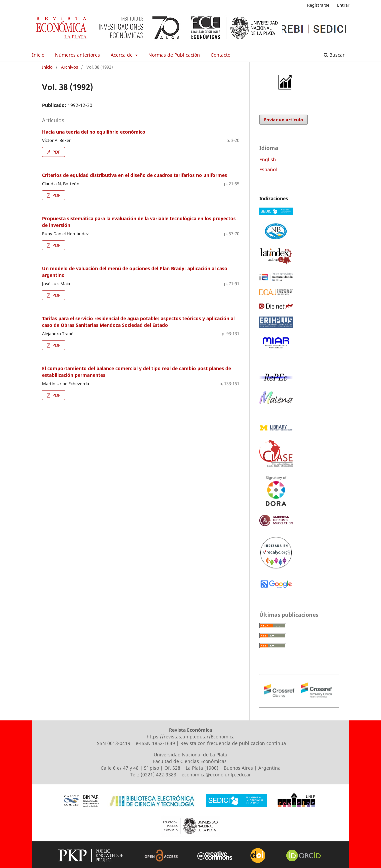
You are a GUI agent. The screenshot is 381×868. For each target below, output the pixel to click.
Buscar (334, 55)
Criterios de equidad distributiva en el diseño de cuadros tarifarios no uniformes (134, 175)
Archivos (69, 67)
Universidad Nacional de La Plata (190, 755)
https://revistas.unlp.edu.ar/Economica (191, 737)
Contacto (220, 55)
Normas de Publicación (174, 55)
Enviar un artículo (283, 120)
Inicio (38, 55)
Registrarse (318, 5)
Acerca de (122, 55)
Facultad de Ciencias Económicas (190, 761)
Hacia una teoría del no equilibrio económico (94, 132)
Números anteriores (77, 55)
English (268, 159)
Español (268, 169)
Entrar (343, 5)
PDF (56, 152)
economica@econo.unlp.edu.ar (216, 775)
